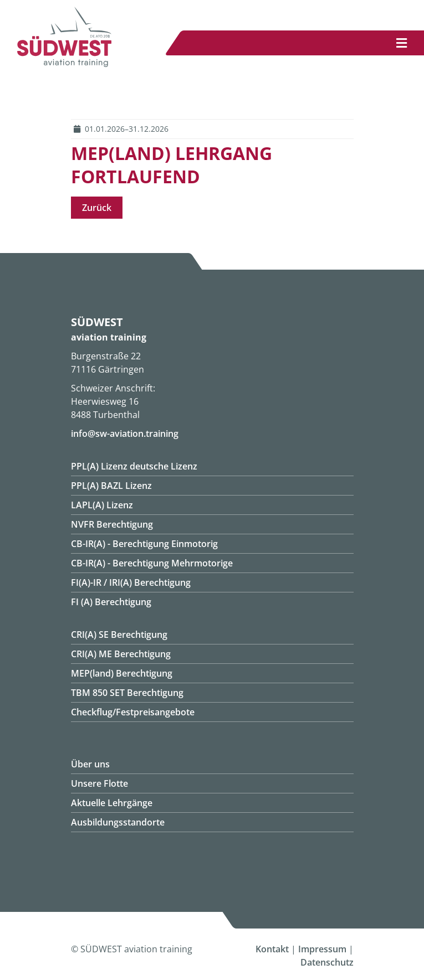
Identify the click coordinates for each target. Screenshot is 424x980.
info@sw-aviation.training (125, 434)
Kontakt (272, 949)
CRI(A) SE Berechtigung (119, 635)
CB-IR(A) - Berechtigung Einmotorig (144, 544)
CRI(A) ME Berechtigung (121, 654)
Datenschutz (327, 962)
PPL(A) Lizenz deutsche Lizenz (134, 466)
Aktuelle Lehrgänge (112, 803)
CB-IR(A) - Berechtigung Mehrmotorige (152, 563)
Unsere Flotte (99, 783)
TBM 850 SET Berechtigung (127, 693)
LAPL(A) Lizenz (102, 505)
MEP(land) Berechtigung (122, 673)
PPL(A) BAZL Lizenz (111, 486)
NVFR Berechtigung (112, 524)
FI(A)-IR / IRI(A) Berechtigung (131, 582)
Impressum (322, 949)
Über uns (90, 764)
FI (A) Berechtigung (111, 602)
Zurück (97, 208)
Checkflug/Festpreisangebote (133, 712)
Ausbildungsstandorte (118, 822)
